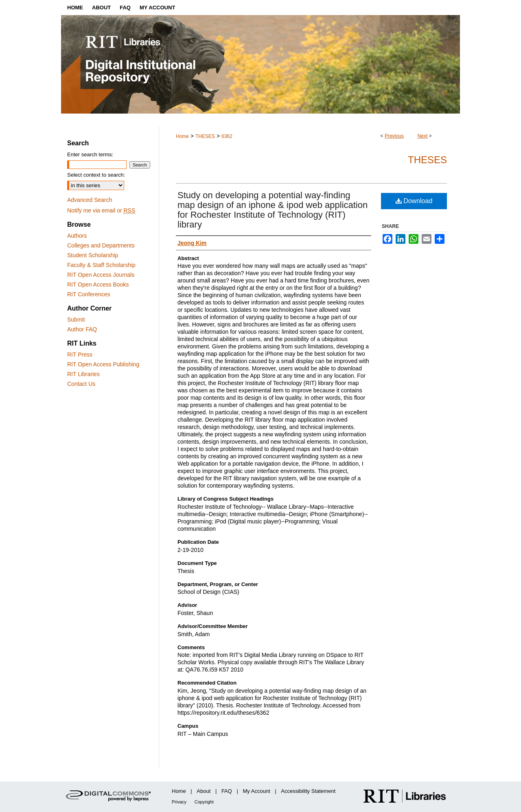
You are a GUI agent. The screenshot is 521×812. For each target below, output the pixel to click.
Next (423, 136)
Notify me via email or (101, 210)
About (204, 791)
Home (182, 136)
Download (414, 201)
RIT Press (80, 355)
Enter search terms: (90, 154)
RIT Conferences (89, 294)
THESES (205, 136)
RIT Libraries (83, 374)
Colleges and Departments (101, 245)
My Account (257, 791)
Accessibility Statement (308, 791)
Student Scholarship (93, 255)
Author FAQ (82, 329)
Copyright (204, 802)
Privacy (179, 802)
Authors (77, 236)
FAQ (227, 791)
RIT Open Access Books (98, 285)
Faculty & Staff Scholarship (101, 265)
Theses (427, 160)
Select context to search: (96, 175)
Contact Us (81, 384)
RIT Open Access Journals (101, 275)
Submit (76, 320)
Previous (394, 136)
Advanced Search (90, 200)
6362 (227, 136)
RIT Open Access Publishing (103, 364)
